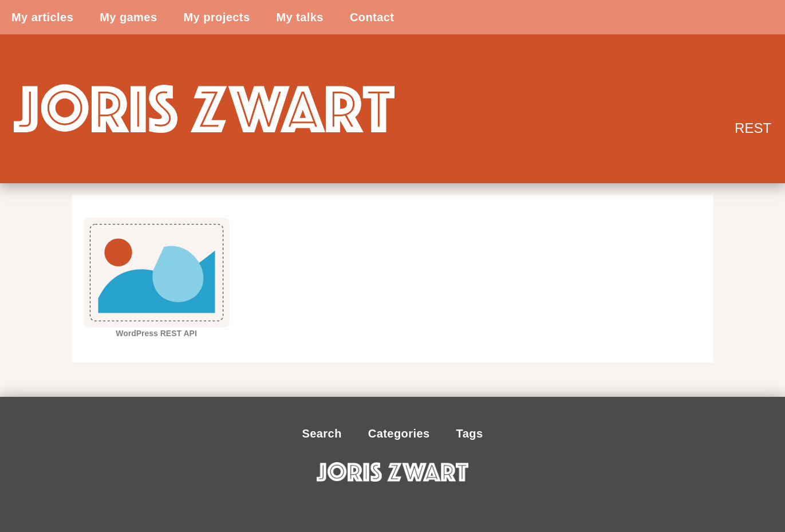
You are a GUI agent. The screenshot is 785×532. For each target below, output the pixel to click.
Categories (399, 434)
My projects (216, 17)
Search (322, 434)
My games (128, 17)
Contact (372, 17)
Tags (470, 434)
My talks (299, 17)
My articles (42, 17)
